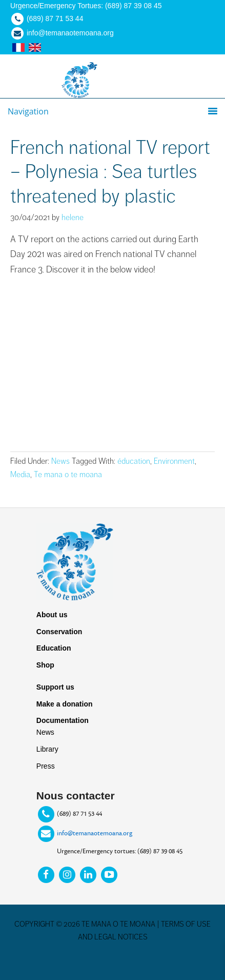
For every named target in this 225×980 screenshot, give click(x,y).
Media (20, 475)
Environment (174, 461)
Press (46, 766)
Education (54, 648)
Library (47, 749)
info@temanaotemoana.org (95, 833)
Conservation (59, 632)
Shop (45, 665)
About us (52, 615)
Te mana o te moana (68, 475)
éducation (134, 461)
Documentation (63, 720)
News (60, 461)
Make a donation (65, 704)
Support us (55, 687)
